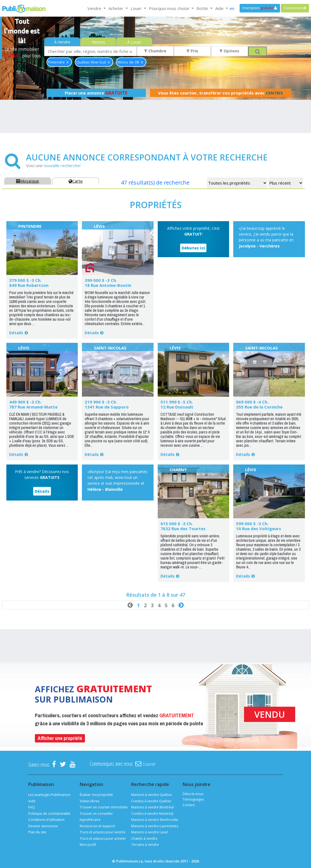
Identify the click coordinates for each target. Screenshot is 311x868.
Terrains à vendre (145, 845)
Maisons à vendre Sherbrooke (155, 820)
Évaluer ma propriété (96, 795)
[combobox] (91, 51)
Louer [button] (137, 8)
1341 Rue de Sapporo (107, 407)
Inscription (260, 8)
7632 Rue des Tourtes (183, 529)
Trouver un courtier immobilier (104, 807)
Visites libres (90, 801)
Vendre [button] (95, 8)
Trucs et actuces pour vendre (103, 832)
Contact (189, 805)
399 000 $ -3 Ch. (101, 280)
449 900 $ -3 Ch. (25, 402)
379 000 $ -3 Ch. (25, 280)
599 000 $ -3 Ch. (252, 524)
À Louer (134, 42)
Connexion (295, 8)
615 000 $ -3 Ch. (177, 524)
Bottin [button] (203, 8)
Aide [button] (220, 8)
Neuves (98, 42)
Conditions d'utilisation (46, 820)
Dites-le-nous (193, 794)
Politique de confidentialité (49, 814)
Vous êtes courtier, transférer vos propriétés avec (221, 93)
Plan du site (37, 832)
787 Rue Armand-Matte (33, 407)
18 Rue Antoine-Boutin (108, 285)
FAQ (32, 807)
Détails (16, 333)
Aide (32, 801)
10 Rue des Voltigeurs (259, 529)
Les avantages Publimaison (49, 795)
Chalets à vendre (144, 838)
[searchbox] (91, 51)
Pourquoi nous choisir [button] (170, 8)
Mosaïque (28, 181)
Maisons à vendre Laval (149, 832)
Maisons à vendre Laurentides (155, 826)
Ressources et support (97, 826)
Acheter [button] (116, 8)
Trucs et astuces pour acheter (103, 838)
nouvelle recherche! (62, 165)
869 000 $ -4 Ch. (252, 402)
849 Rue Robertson (29, 285)
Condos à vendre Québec (151, 801)
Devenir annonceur (43, 826)
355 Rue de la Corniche (259, 407)
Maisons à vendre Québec (152, 795)
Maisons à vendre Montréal (152, 807)
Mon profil (88, 845)
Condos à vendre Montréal (152, 814)
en (232, 8)
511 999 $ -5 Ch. (177, 402)
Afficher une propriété (60, 738)
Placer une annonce (96, 93)
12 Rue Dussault (177, 407)
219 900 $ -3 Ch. (101, 402)
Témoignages (193, 799)
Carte (76, 181)
